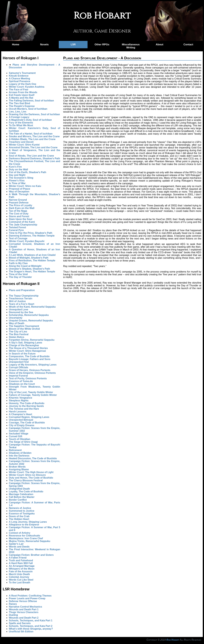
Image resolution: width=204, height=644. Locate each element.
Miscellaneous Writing (131, 46)
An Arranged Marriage (22, 566)
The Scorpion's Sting (21, 178)
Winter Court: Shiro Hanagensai (27, 351)
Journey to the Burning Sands (26, 406)
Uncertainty (16, 318)
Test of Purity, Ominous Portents (28, 378)
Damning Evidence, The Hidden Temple (32, 236)
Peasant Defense (19, 203)
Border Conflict (18, 500)
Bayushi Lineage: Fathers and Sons (30, 359)
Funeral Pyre (16, 230)
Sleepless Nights (19, 401)
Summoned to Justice (22, 511)
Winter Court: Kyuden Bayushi (27, 241)
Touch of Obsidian (20, 439)
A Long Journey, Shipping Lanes (28, 522)
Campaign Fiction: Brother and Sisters (31, 555)
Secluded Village (19, 434)
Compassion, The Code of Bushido (29, 356)
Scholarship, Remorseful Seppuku (29, 315)
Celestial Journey (19, 577)
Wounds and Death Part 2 (24, 618)
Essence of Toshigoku (22, 514)
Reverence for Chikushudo (24, 536)
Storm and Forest (19, 216)
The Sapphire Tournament (24, 326)
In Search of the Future (22, 354)
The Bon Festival (19, 334)
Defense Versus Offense (23, 601)
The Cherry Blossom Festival (26, 480)
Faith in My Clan (18, 263)
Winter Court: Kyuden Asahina (27, 87)
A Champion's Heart (21, 414)
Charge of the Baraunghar (24, 345)
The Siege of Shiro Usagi (23, 442)
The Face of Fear (19, 90)
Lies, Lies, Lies (18, 112)
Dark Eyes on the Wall (22, 208)
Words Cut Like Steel (21, 580)
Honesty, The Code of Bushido (27, 403)
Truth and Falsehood (21, 560)
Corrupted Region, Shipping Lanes (29, 417)
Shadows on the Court (22, 384)
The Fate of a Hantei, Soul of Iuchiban (31, 134)
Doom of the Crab (19, 516)
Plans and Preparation (22, 290)
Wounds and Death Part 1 (24, 609)
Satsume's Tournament (22, 73)
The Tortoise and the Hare (24, 409)
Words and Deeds (19, 547)
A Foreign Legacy (19, 117)
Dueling (13, 615)
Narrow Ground (18, 200)
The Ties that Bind (19, 103)
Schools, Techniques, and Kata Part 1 (31, 620)
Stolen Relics (17, 337)
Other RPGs (102, 45)
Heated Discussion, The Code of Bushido (33, 458)
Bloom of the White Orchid (24, 329)
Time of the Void (18, 274)
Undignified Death (19, 489)
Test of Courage (18, 238)
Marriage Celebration (21, 494)
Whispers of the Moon (22, 569)
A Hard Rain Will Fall (21, 563)
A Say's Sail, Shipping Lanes (26, 343)
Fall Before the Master (22, 497)
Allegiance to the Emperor (24, 525)
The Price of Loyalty (21, 205)
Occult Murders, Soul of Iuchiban (28, 109)
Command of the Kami (22, 222)
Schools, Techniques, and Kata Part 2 (31, 626)
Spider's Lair (16, 544)
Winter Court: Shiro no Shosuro (27, 475)
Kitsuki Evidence (19, 76)
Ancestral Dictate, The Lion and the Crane (33, 147)
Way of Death (17, 323)
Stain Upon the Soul (21, 219)
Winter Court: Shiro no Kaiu (25, 186)
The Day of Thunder (20, 277)
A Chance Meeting (19, 79)
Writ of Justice (17, 301)
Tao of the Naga (18, 211)
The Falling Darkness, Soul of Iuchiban (31, 101)
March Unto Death (19, 574)
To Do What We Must (21, 125)
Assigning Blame (19, 469)
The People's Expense (22, 106)
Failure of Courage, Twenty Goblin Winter (33, 395)
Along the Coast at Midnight (25, 266)
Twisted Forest (17, 227)
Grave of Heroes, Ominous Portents (30, 370)
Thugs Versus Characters (24, 612)
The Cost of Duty (19, 214)
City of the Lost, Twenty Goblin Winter (31, 392)
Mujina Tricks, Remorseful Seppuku (30, 541)
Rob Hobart (173, 640)
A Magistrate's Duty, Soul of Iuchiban (30, 120)
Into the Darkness (19, 456)
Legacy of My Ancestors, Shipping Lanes (33, 365)
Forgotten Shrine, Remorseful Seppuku (32, 340)
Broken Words (17, 467)
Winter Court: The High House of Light (31, 472)
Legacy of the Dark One (23, 84)
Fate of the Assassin (21, 571)
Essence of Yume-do (21, 381)
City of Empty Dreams (22, 425)
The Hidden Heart (19, 519)
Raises (13, 604)
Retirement (15, 450)
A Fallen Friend (18, 558)
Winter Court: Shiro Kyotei (24, 145)
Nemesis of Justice (20, 508)
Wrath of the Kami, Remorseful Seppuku (32, 307)
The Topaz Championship (24, 296)
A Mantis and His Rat (21, 98)
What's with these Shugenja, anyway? (31, 629)
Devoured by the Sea (21, 312)
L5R (73, 45)
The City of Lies (18, 332)
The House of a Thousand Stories (28, 348)
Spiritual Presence (20, 81)
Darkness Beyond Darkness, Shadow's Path (34, 158)
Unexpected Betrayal (21, 420)
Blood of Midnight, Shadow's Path (29, 258)
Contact (188, 45)
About (160, 45)
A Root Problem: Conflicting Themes (30, 596)
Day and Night (17, 175)
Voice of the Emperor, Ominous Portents (32, 373)
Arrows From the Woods (23, 92)
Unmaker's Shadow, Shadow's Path (29, 269)
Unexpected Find (19, 362)
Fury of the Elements (21, 123)
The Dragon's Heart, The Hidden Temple (32, 272)
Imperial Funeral (18, 376)
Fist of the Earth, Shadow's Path (28, 172)
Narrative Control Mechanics (25, 607)
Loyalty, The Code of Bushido (26, 492)
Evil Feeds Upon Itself (22, 95)
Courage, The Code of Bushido (27, 423)
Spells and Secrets (20, 623)
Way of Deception (19, 192)
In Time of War (17, 183)
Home (16, 45)
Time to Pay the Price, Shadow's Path (31, 233)
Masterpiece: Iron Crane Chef (26, 538)
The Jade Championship (23, 225)
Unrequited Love (19, 310)
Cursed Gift (16, 436)
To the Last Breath (20, 582)
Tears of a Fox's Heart (22, 304)
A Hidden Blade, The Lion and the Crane (32, 139)
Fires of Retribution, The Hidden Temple (32, 260)
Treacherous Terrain (21, 298)
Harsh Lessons (18, 412)
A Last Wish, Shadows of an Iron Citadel (32, 255)
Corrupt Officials (19, 367)
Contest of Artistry (20, 533)
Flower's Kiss (17, 181)
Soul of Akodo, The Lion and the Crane (31, 156)
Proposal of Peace (20, 189)
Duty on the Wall (18, 170)
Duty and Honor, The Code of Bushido (31, 478)
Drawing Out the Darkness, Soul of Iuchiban (34, 114)
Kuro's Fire (15, 167)
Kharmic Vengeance (21, 398)
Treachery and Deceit (21, 142)
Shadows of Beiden (20, 453)
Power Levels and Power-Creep (27, 598)
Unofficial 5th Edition (21, 632)
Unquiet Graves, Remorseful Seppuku (31, 321)
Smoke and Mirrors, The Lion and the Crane (34, 136)
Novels (44, 45)
